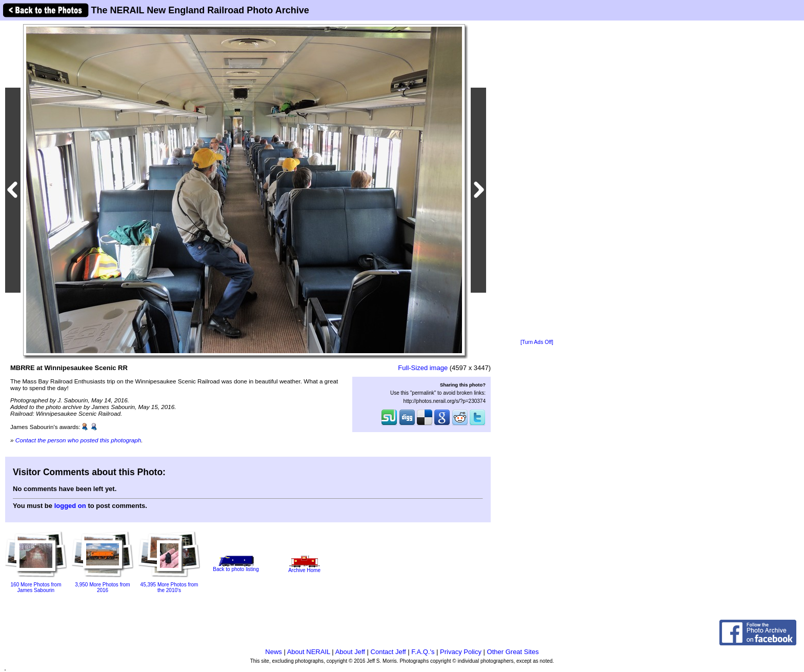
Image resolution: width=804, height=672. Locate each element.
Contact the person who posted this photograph (78, 440)
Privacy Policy (461, 652)
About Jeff (350, 652)
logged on (70, 506)
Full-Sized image (423, 368)
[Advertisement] (537, 180)
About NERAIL (309, 652)
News (274, 652)
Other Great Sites (513, 652)
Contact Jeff (388, 652)
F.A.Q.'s (423, 652)
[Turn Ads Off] (537, 342)
